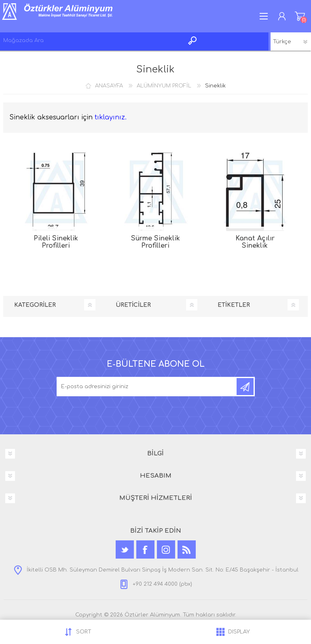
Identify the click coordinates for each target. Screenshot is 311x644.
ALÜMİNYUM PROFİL (164, 86)
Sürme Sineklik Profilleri (155, 242)
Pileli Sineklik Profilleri (56, 242)
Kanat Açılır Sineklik (255, 242)
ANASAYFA (109, 86)
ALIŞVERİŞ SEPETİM (300, 16)
